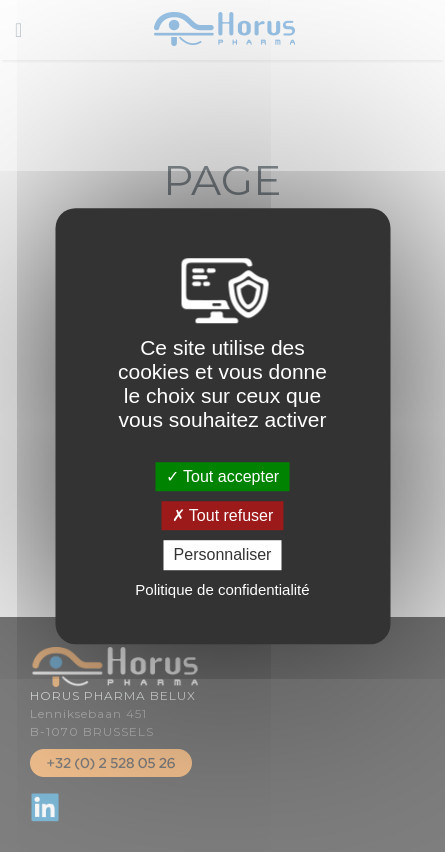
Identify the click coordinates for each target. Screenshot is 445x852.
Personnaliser (223, 555)
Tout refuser (223, 515)
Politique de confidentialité (222, 589)
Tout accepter (222, 476)
